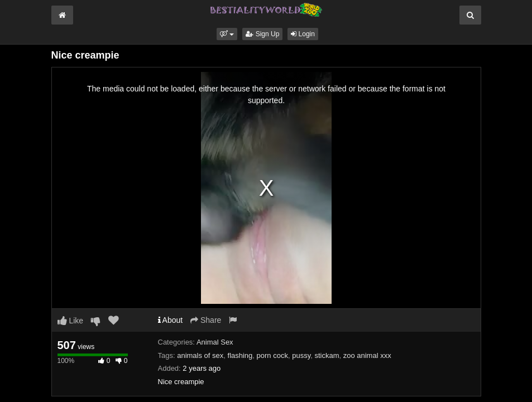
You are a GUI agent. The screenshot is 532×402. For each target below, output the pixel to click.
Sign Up (262, 34)
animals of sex (200, 355)
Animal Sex (215, 342)
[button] (227, 34)
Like (71, 321)
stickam (327, 355)
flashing (240, 355)
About (171, 320)
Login (303, 34)
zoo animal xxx (367, 355)
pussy (301, 355)
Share (206, 320)
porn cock (272, 355)
